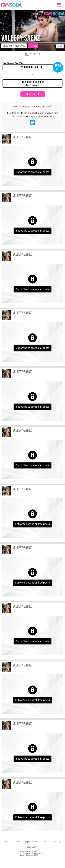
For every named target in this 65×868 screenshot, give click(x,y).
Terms (46, 842)
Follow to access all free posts (32, 524)
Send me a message (14, 46)
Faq (7, 842)
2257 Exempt (32, 847)
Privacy (57, 842)
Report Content (31, 842)
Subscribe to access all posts (33, 172)
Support (17, 842)
